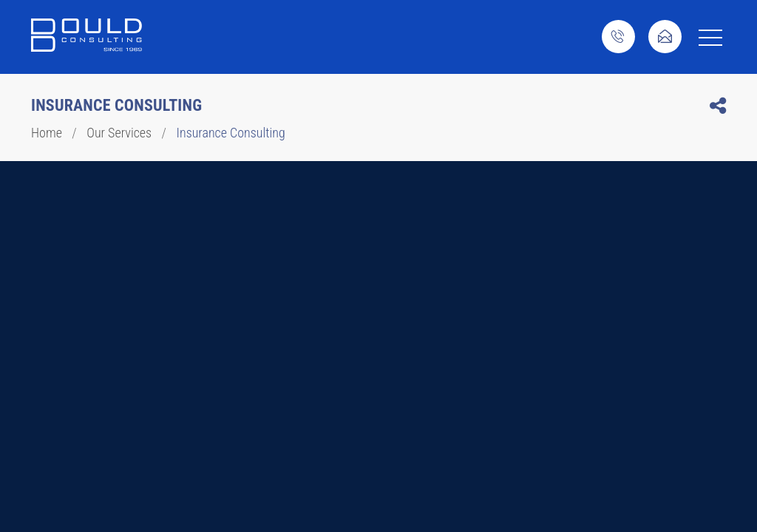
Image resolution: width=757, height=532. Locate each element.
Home (47, 133)
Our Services (119, 133)
